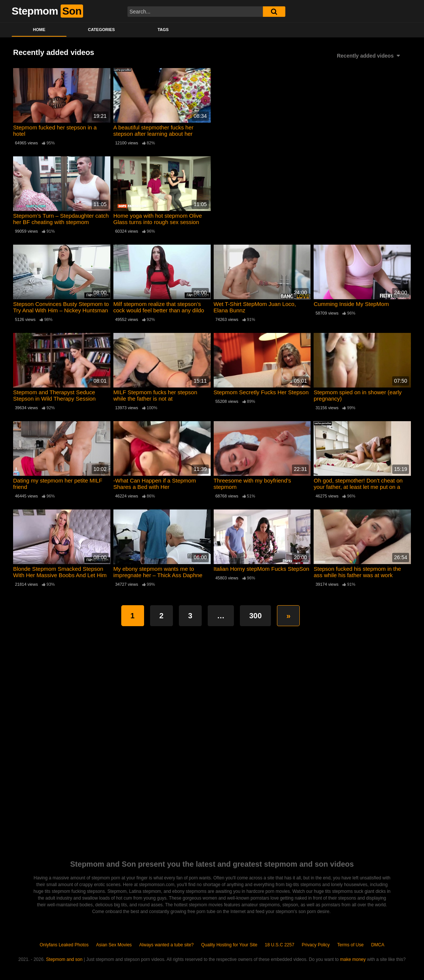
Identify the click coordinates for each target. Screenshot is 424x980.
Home (39, 30)
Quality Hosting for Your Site (229, 945)
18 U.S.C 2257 (280, 945)
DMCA (378, 945)
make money (353, 959)
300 (255, 616)
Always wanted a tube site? (166, 945)
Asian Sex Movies (114, 945)
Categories (101, 30)
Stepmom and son (64, 959)
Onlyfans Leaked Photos (64, 945)
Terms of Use (350, 945)
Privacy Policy (316, 945)
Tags (163, 30)
